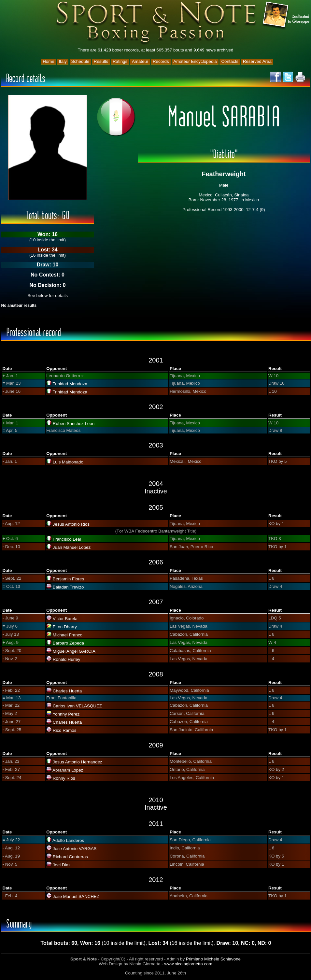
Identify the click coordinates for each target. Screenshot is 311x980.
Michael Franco (68, 635)
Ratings (120, 61)
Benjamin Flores (68, 579)
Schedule (80, 61)
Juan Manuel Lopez (72, 547)
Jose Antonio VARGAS (75, 849)
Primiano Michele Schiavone (213, 959)
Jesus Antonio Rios (71, 524)
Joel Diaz (62, 865)
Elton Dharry (65, 627)
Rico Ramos (65, 730)
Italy (63, 61)
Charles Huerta (67, 691)
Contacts (230, 61)
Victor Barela (65, 619)
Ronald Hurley (66, 659)
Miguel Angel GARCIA (74, 651)
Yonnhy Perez (66, 714)
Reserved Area (257, 61)
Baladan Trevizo (68, 587)
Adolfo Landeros (68, 840)
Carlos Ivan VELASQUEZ (77, 706)
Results (101, 61)
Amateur (140, 61)
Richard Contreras (70, 857)
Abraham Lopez (68, 770)
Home (49, 61)
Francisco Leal (67, 539)
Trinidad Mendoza (70, 384)
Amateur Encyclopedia (195, 61)
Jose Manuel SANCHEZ (76, 896)
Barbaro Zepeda (68, 643)
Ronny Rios (64, 778)
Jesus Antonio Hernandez (78, 762)
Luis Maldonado (68, 462)
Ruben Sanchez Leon (74, 424)
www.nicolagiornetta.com (188, 964)
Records (161, 61)
